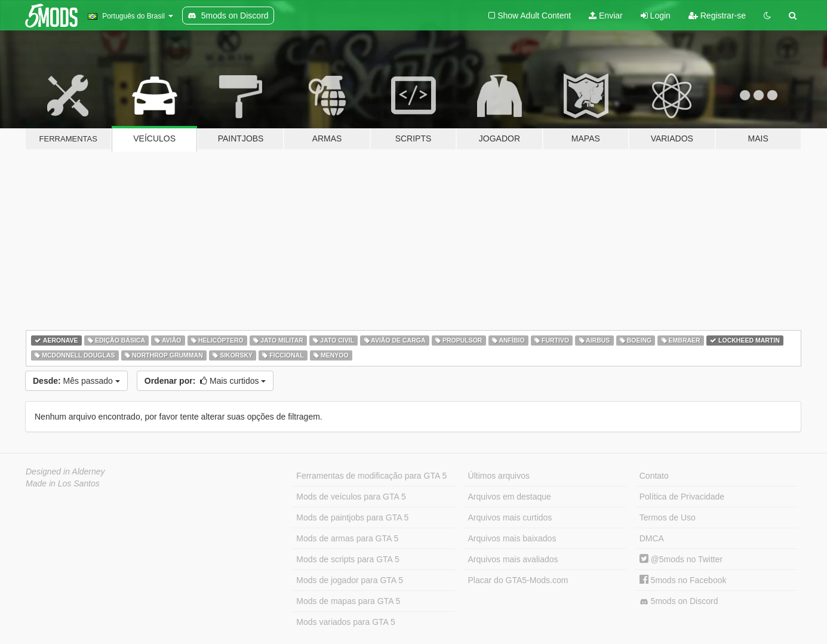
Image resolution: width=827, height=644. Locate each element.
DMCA (652, 538)
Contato (654, 476)
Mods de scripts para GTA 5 (348, 559)
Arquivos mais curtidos (510, 517)
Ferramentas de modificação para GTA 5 (371, 476)
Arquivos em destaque (510, 497)
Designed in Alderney (65, 472)
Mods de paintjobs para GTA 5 (352, 517)
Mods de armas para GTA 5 (347, 538)
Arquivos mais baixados (512, 538)
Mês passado (76, 381)
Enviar (606, 16)
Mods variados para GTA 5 (345, 622)
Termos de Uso (668, 517)
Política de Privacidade (682, 497)
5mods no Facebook (683, 580)
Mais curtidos (205, 381)
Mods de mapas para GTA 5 (348, 601)
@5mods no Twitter (681, 559)
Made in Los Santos (63, 483)
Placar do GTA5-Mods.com (518, 580)
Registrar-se (717, 16)
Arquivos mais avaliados (513, 559)
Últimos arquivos (499, 476)
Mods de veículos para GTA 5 (351, 497)
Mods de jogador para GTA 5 (350, 580)
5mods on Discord (679, 601)
